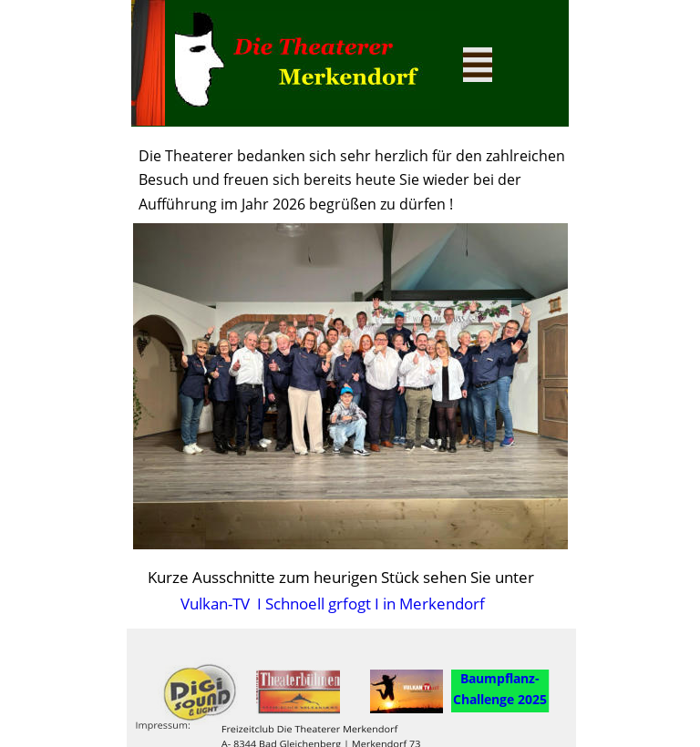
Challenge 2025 (500, 699)
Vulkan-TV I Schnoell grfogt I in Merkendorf (329, 603)
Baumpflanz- (500, 678)
